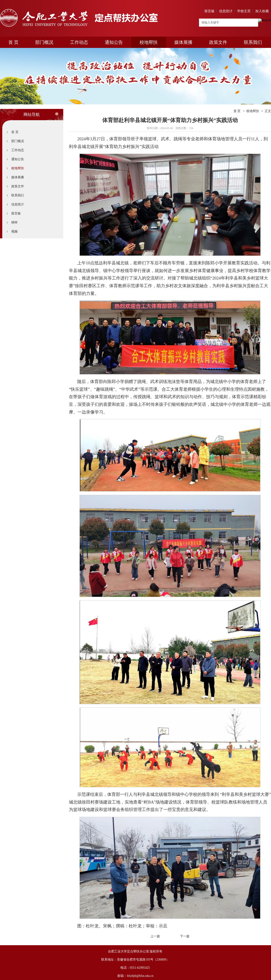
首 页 (13, 42)
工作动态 (79, 42)
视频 (14, 231)
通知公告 (114, 42)
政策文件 (218, 42)
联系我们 (253, 42)
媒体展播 (183, 42)
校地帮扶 (149, 42)
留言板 (209, 11)
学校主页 (244, 11)
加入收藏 (262, 11)
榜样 (14, 222)
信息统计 (226, 11)
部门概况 (44, 42)
